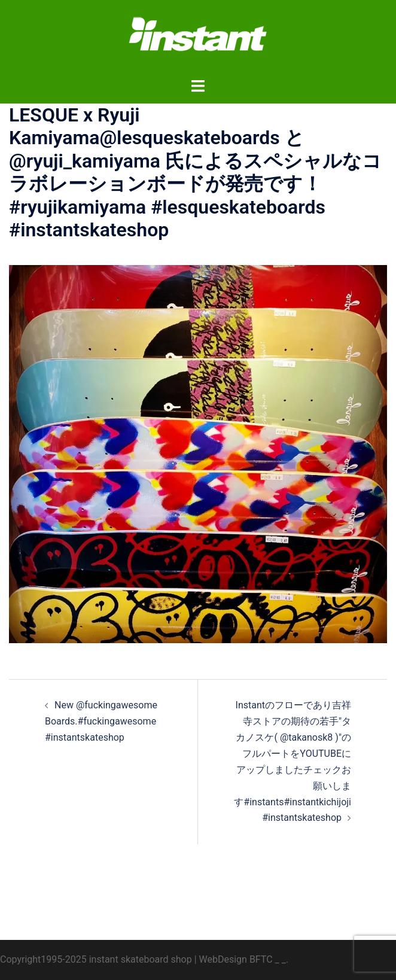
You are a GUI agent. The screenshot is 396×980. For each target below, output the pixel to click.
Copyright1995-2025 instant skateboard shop (96, 959)
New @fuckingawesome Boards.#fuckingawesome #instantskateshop (101, 721)
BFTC (261, 959)
